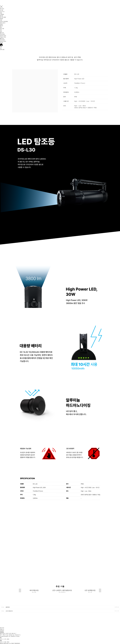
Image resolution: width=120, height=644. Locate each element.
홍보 (1, 27)
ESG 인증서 (3, 23)
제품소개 (2, 629)
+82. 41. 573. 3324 (5, 639)
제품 (1, 13)
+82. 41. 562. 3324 (5, 642)
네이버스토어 (3, 36)
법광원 (1, 19)
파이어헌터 (2, 34)
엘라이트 (2, 33)
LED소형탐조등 (9, 611)
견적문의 (2, 631)
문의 (1, 30)
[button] (100, 590)
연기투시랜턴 (3, 17)
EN (2, 43)
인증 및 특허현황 (4, 21)
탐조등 (1, 16)
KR (1, 43)
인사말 (1, 10)
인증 (1, 20)
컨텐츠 (1, 24)
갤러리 (1, 26)
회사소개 (2, 9)
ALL (1, 48)
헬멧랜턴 (8, 607)
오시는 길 (2, 11)
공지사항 (2, 28)
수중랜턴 (2, 14)
